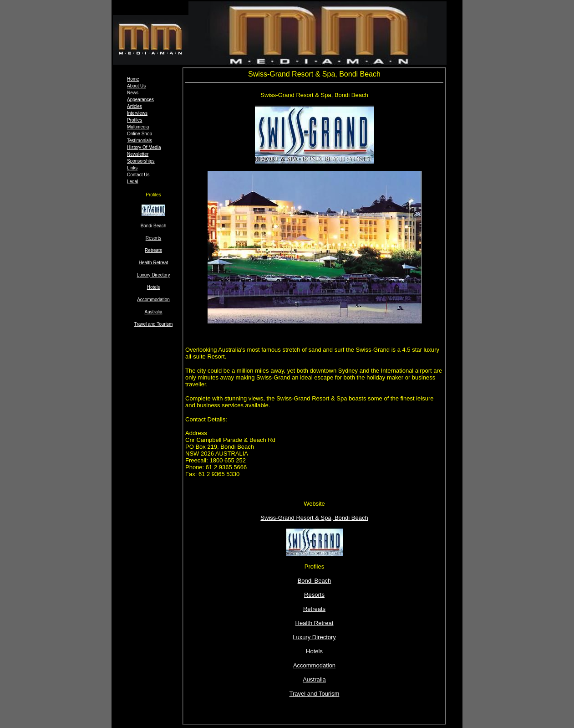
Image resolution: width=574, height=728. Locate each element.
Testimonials (140, 141)
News (133, 93)
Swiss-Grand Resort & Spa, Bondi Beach (314, 518)
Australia (154, 312)
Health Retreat (153, 263)
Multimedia (138, 127)
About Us (136, 86)
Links (132, 168)
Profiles (135, 120)
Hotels (153, 287)
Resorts (153, 238)
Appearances (140, 100)
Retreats (153, 250)
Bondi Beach (315, 581)
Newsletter (138, 154)
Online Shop (140, 134)
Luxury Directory (154, 275)
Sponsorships (141, 161)
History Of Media (144, 147)
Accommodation (153, 300)
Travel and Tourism (153, 324)
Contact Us (138, 175)
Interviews (137, 113)
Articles (135, 106)
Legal (132, 182)
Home (133, 79)
